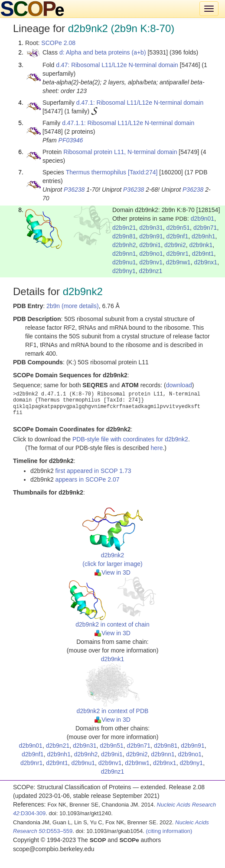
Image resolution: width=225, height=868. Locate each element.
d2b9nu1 (124, 262)
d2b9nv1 (151, 262)
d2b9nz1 (151, 271)
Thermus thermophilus (96, 172)
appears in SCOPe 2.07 (88, 479)
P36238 (74, 190)
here (157, 448)
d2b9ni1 (150, 245)
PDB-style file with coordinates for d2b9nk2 (130, 439)
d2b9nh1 (204, 236)
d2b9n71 (205, 228)
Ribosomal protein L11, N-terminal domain (120, 152)
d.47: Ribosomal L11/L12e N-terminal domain (117, 65)
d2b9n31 (151, 228)
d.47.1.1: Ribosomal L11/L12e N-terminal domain (128, 123)
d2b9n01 (203, 219)
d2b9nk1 (201, 245)
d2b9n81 (124, 236)
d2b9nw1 (178, 262)
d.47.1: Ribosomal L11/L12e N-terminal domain (140, 103)
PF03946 (71, 140)
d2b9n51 (178, 228)
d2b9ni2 (175, 245)
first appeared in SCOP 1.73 (93, 471)
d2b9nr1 (178, 254)
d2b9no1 (151, 254)
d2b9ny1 (124, 271)
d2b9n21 (124, 228)
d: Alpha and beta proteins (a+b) (103, 52)
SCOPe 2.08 (58, 43)
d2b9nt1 (203, 254)
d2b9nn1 (124, 254)
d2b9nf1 (178, 236)
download (179, 385)
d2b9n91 (151, 236)
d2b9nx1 (205, 262)
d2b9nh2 (124, 245)
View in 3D (112, 572)
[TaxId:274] (143, 172)
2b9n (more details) (73, 306)
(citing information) (169, 831)
